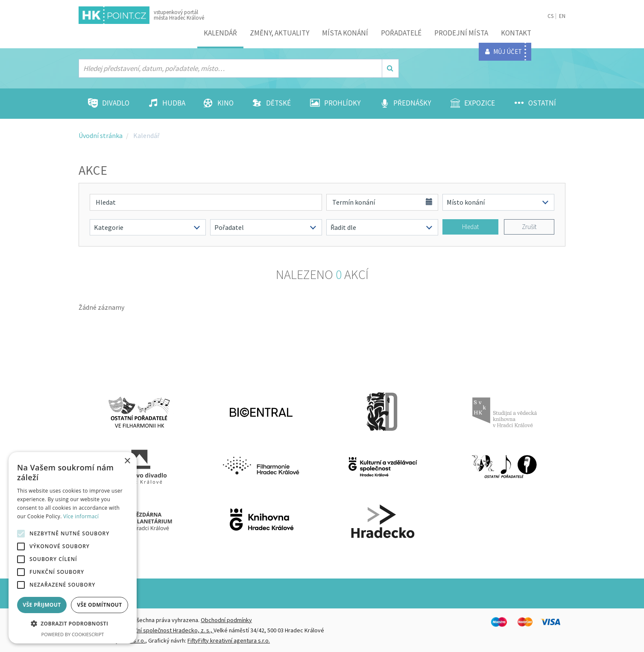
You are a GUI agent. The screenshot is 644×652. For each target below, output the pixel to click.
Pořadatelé (401, 33)
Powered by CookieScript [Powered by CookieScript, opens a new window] (73, 634)
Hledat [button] (470, 227)
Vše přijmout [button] (42, 605)
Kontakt (516, 33)
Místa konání (345, 33)
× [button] (127, 461)
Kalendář (220, 33)
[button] (73, 624)
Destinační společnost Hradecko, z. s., (165, 630)
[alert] (73, 548)
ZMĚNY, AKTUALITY (280, 33)
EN (562, 16)
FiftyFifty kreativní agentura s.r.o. (229, 640)
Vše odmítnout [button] (99, 605)
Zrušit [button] (529, 227)
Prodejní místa (461, 33)
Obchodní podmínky (226, 620)
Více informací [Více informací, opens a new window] (81, 516)
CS (550, 16)
